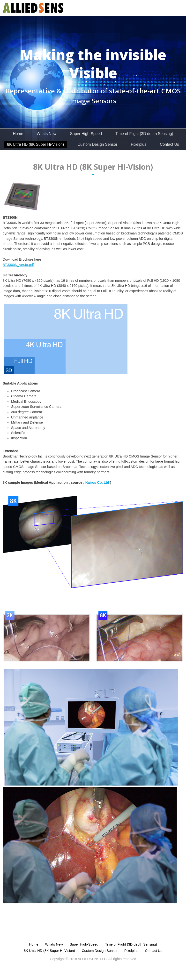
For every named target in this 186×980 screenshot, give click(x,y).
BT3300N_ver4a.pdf (18, 265)
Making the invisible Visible (93, 64)
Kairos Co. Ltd (97, 482)
